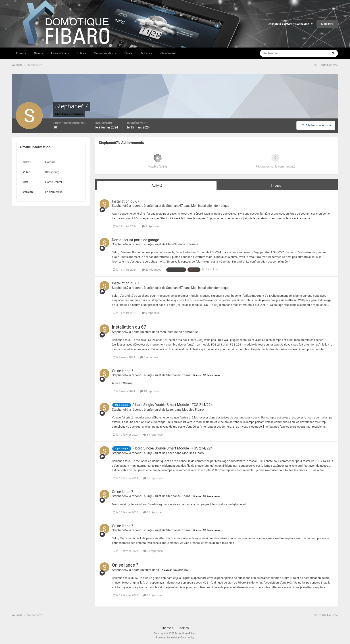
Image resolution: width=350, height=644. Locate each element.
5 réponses (151, 226)
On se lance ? (122, 371)
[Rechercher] (277, 53)
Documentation (105, 53)
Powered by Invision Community (175, 638)
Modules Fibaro (193, 410)
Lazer (170, 410)
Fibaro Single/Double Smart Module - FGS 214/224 (172, 405)
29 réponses (151, 270)
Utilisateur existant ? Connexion (290, 24)
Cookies (183, 628)
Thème (167, 628)
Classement (168, 53)
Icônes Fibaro (60, 53)
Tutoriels (192, 244)
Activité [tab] (157, 186)
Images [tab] (276, 186)
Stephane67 (120, 206)
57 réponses (153, 435)
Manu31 (172, 244)
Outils (81, 53)
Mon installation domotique (210, 206)
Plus (128, 53)
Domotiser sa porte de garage (135, 240)
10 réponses (150, 391)
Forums (21, 53)
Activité (146, 53)
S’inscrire (327, 24)
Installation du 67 (126, 201)
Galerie (38, 53)
